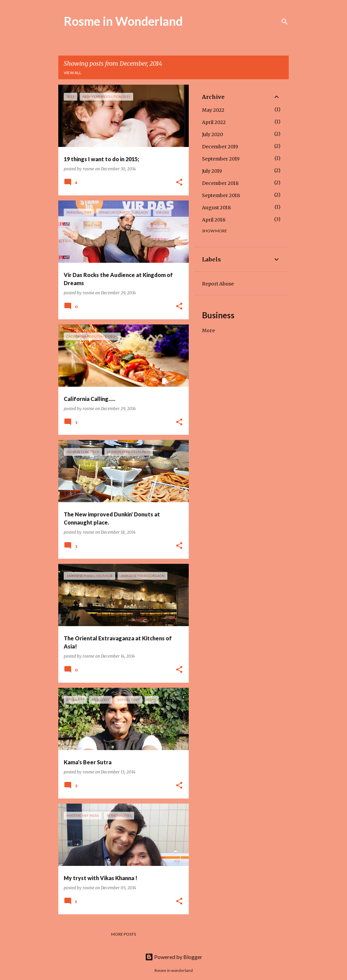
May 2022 (213, 110)
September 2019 (221, 159)
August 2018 (216, 208)
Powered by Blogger (174, 957)
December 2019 (220, 147)
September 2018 (221, 195)
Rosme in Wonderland (123, 21)
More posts (124, 934)
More (208, 331)
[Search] (285, 22)
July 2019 (212, 171)
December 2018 (220, 183)
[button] (179, 183)
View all (73, 73)
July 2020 (212, 134)
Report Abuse (218, 284)
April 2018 (214, 220)
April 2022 (214, 122)
